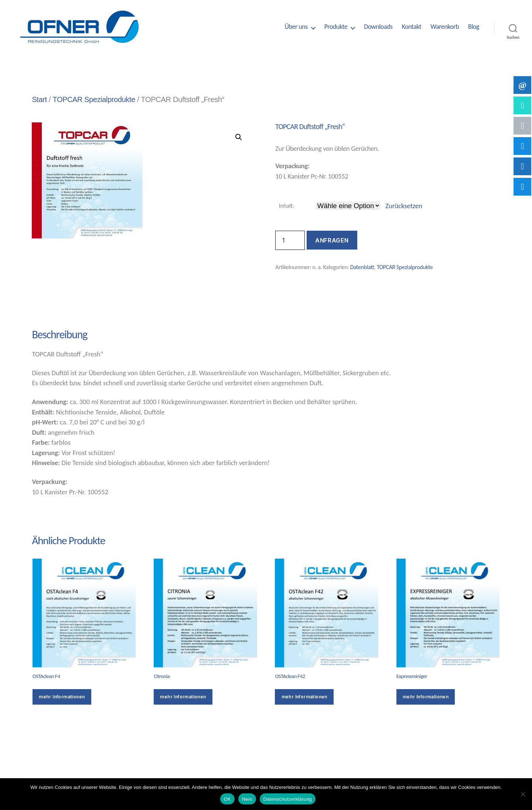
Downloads (378, 27)
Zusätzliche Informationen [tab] (153, 308)
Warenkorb (445, 27)
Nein (247, 799)
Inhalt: (287, 206)
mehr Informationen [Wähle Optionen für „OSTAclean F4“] (62, 697)
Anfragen (332, 240)
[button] (239, 137)
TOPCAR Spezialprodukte (95, 99)
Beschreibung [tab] (59, 308)
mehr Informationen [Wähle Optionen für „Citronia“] (183, 697)
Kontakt (411, 27)
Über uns (296, 27)
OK (227, 799)
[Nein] (523, 794)
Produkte (336, 27)
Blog (474, 27)
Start (39, 99)
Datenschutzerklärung (288, 799)
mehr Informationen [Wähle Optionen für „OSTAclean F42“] (304, 697)
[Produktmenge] (290, 240)
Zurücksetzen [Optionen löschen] (404, 206)
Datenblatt (362, 267)
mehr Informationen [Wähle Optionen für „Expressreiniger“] (426, 697)
